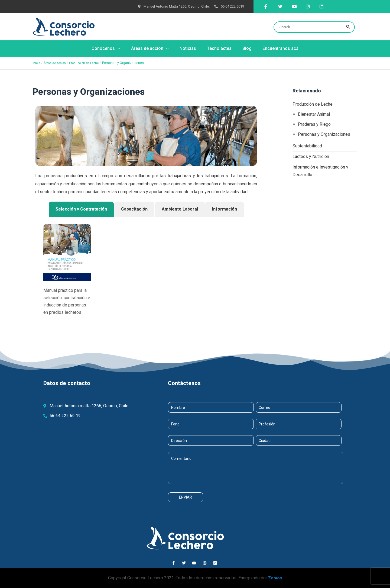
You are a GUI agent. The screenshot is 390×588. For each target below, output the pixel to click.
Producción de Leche (313, 104)
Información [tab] (225, 209)
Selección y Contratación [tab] (81, 209)
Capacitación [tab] (134, 209)
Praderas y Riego (314, 124)
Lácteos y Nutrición (311, 156)
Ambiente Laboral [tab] (180, 209)
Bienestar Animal (314, 114)
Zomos (275, 578)
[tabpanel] (146, 274)
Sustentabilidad (307, 146)
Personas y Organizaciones (324, 134)
